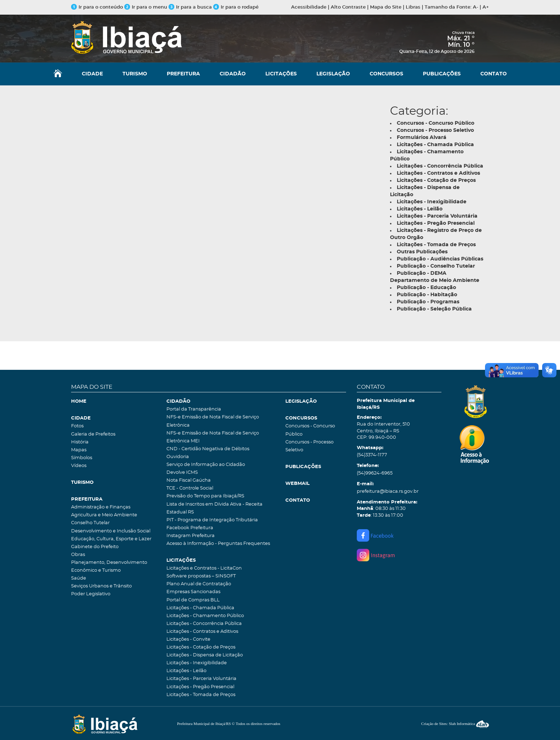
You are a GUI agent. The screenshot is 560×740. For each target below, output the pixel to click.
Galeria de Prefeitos (93, 434)
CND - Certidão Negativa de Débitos (208, 449)
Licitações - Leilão (186, 671)
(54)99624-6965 (375, 473)
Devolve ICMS (182, 473)
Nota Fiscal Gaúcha (189, 480)
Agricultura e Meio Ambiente (104, 515)
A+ (486, 7)
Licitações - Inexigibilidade (197, 663)
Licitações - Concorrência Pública (204, 624)
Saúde (79, 578)
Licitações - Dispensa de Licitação (205, 655)
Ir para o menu (146, 7)
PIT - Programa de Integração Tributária (212, 520)
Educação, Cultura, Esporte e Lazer (111, 539)
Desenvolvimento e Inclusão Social (111, 531)
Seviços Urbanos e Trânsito (101, 586)
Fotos (77, 426)
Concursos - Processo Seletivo (309, 446)
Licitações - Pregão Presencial (200, 687)
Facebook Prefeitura (190, 528)
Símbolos (82, 458)
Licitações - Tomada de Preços (201, 695)
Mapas (79, 450)
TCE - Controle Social (190, 488)
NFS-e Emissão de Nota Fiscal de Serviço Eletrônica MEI (213, 437)
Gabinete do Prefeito (95, 547)
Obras (78, 555)
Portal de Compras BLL (193, 600)
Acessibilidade (309, 7)
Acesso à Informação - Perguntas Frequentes (218, 544)
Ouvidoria (178, 457)
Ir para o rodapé (236, 7)
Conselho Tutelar (90, 523)
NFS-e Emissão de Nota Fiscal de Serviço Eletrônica (213, 421)
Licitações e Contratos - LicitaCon (204, 568)
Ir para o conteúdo (97, 7)
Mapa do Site (386, 7)
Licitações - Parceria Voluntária (201, 679)
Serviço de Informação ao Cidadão (206, 465)
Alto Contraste (348, 7)
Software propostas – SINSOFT (201, 576)
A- (476, 7)
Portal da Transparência (194, 409)
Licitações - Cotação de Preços (201, 647)
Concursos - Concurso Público (310, 430)
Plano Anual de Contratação (199, 584)
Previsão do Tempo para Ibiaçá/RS (205, 496)
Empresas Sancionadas (193, 592)
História (80, 442)
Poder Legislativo (91, 594)
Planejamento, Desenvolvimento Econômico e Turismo (109, 567)
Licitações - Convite (188, 639)
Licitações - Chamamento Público (205, 616)
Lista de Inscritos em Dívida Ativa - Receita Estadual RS (214, 508)
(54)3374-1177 (372, 455)
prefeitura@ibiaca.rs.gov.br (388, 491)
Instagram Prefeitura (191, 536)
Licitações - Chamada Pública (200, 608)
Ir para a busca (190, 7)
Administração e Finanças (101, 507)
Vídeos (79, 466)
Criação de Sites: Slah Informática (455, 724)
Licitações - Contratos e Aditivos (202, 632)
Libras (413, 7)
